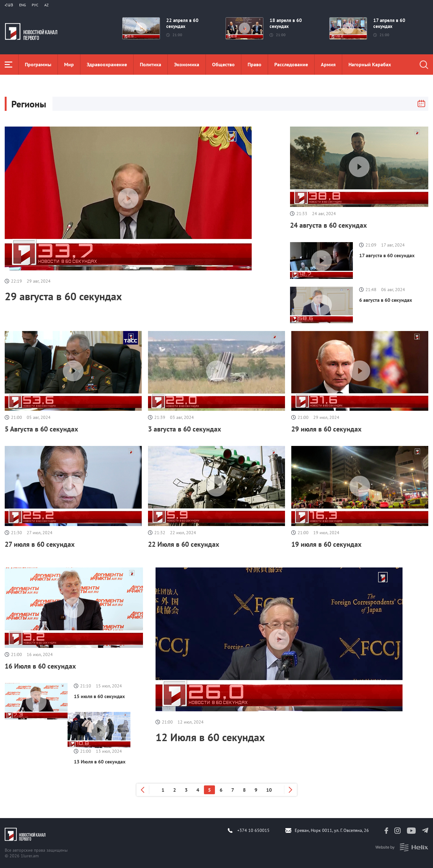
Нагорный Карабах (370, 64)
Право (255, 64)
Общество (223, 64)
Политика (151, 64)
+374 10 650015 (253, 830)
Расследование (291, 64)
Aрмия (328, 64)
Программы (38, 64)
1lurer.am (30, 856)
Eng (22, 5)
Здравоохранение (107, 64)
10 (269, 790)
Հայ (9, 5)
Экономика (187, 64)
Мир (69, 64)
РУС (35, 5)
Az (47, 5)
